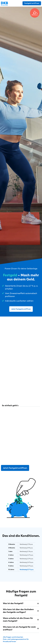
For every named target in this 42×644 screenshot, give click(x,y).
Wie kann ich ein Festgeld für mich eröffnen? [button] (19, 628)
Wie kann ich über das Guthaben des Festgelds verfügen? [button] (18, 611)
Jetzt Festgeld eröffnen (21, 309)
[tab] (21, 603)
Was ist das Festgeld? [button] (13, 603)
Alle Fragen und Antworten (13, 637)
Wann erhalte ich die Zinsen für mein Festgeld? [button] (18, 619)
